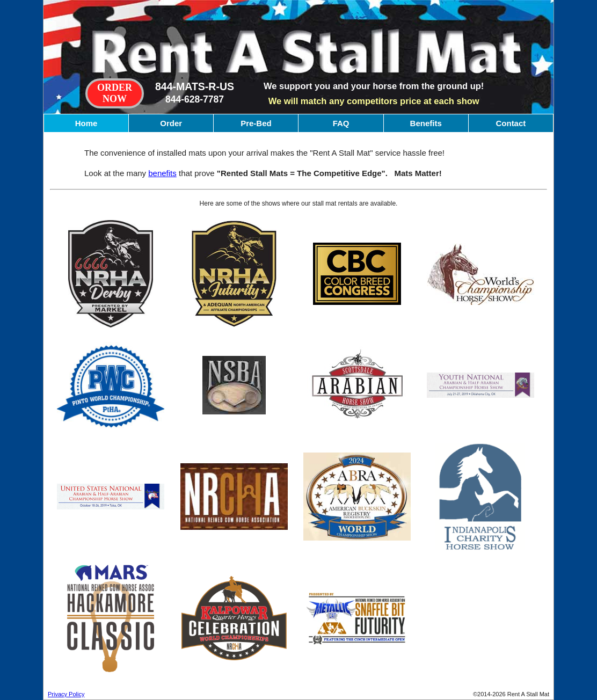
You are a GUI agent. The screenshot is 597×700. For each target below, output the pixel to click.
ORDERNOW (115, 93)
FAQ (341, 123)
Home (86, 123)
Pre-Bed (256, 123)
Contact (511, 123)
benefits (162, 173)
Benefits (426, 123)
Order (171, 123)
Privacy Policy (66, 694)
